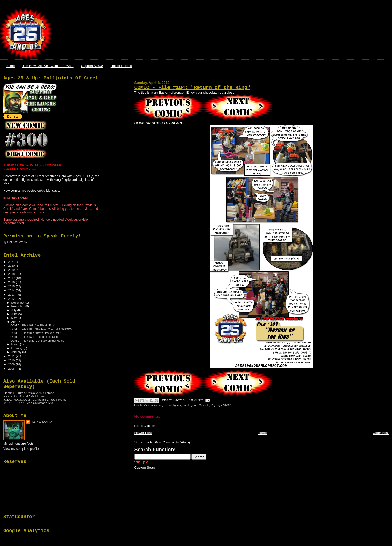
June (15, 314)
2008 (12, 368)
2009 (12, 364)
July (14, 310)
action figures (173, 405)
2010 (12, 360)
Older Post (381, 433)
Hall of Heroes (121, 66)
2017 (12, 278)
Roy (213, 405)
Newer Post (143, 433)
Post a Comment (145, 426)
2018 (12, 274)
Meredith (204, 405)
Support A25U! (92, 66)
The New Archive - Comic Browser (48, 66)
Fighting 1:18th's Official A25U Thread (29, 393)
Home (10, 66)
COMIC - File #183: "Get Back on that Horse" (38, 341)
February (18, 348)
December (18, 303)
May (14, 318)
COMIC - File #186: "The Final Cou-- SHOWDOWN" (42, 329)
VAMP (227, 405)
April (15, 322)
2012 (12, 299)
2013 (12, 294)
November (18, 306)
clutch (186, 405)
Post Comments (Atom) (172, 442)
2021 (12, 262)
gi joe (194, 405)
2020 (12, 265)
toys (219, 405)
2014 (12, 290)
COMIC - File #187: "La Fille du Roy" (33, 325)
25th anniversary (154, 405)
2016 (12, 282)
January (17, 352)
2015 (12, 286)
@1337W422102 (15, 242)
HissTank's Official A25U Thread (25, 396)
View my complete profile (21, 449)
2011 (12, 356)
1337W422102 (42, 422)
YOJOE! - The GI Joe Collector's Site (28, 403)
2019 (12, 270)
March (16, 344)
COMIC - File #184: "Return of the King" (192, 88)
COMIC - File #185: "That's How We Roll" (35, 333)
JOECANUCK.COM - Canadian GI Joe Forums (35, 399)
